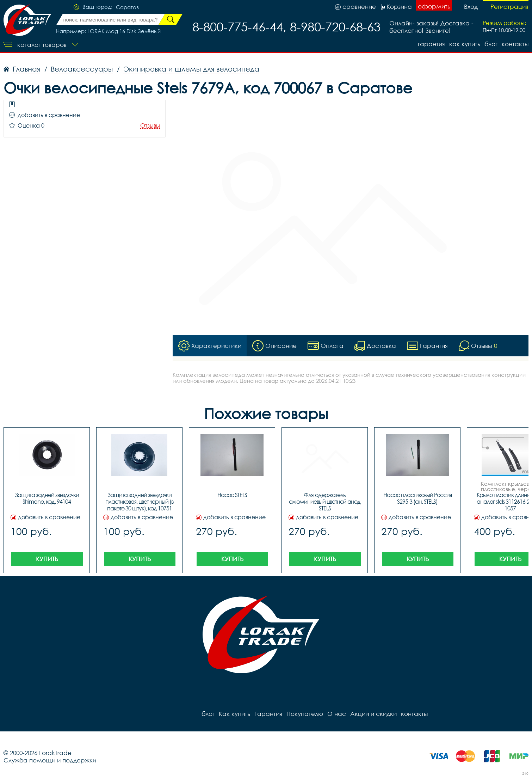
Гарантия (431, 44)
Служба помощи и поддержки (50, 760)
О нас (337, 714)
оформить (434, 6)
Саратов (127, 7)
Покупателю (305, 714)
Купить (47, 559)
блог (491, 44)
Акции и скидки (373, 714)
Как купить (465, 44)
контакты (515, 44)
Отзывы (150, 126)
